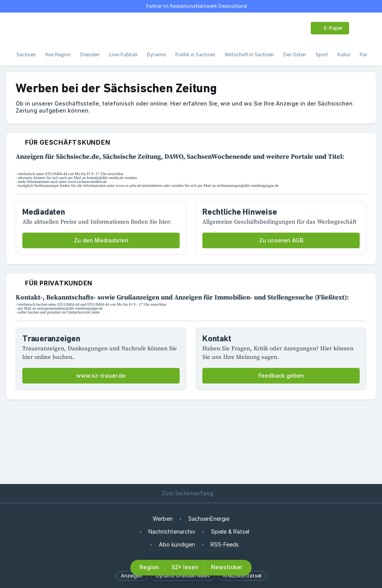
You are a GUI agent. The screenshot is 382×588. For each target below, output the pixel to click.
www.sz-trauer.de (101, 376)
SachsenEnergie (209, 519)
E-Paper (329, 28)
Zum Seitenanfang (191, 493)
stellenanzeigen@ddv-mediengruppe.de (248, 186)
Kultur (344, 55)
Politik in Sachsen (195, 55)
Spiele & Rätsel (230, 532)
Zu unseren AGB (281, 240)
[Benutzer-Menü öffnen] (362, 28)
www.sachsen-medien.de (87, 182)
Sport (322, 55)
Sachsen (26, 55)
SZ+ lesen (185, 567)
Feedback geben (281, 376)
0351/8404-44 (56, 174)
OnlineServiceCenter (83, 312)
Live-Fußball (123, 55)
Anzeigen (132, 576)
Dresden (90, 55)
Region (149, 567)
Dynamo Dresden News (183, 576)
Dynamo (156, 55)
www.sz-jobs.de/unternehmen (139, 186)
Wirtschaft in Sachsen (249, 55)
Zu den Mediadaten (101, 240)
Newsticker (227, 567)
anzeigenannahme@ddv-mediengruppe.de (70, 308)
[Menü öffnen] (20, 28)
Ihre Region (58, 55)
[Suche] (38, 28)
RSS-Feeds (225, 544)
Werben (163, 519)
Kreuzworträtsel (242, 576)
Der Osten (295, 55)
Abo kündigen (177, 544)
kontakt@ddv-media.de (105, 178)
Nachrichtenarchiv (172, 532)
